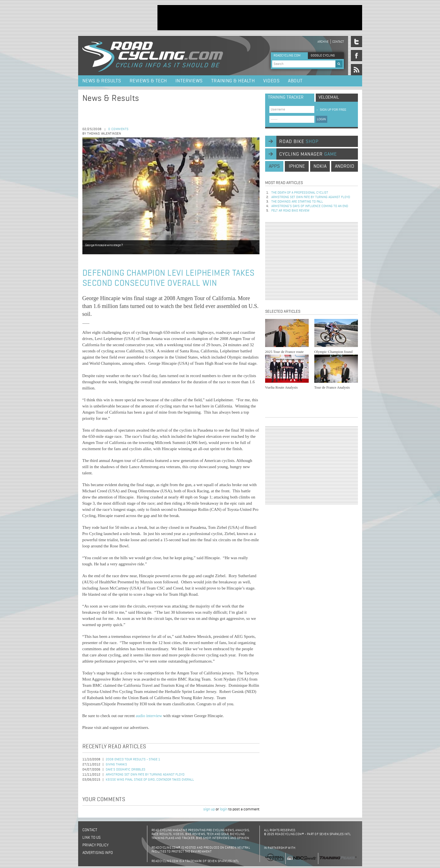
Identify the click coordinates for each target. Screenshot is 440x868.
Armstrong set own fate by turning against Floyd (145, 775)
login (224, 809)
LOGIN (321, 119)
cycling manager (308, 154)
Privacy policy (95, 845)
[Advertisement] (260, 18)
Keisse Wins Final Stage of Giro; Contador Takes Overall (150, 780)
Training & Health (233, 81)
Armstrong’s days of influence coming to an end (310, 206)
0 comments (119, 129)
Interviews (189, 81)
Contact (338, 42)
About (295, 81)
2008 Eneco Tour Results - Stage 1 (133, 760)
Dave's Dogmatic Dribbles (126, 770)
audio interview (149, 716)
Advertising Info (98, 853)
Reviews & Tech (148, 81)
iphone (297, 166)
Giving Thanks (116, 765)
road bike (299, 142)
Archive (323, 42)
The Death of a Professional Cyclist (300, 193)
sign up (209, 809)
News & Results (102, 81)
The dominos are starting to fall (297, 202)
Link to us (92, 838)
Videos (271, 81)
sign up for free (331, 110)
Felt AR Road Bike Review (290, 211)
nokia (320, 166)
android (345, 166)
